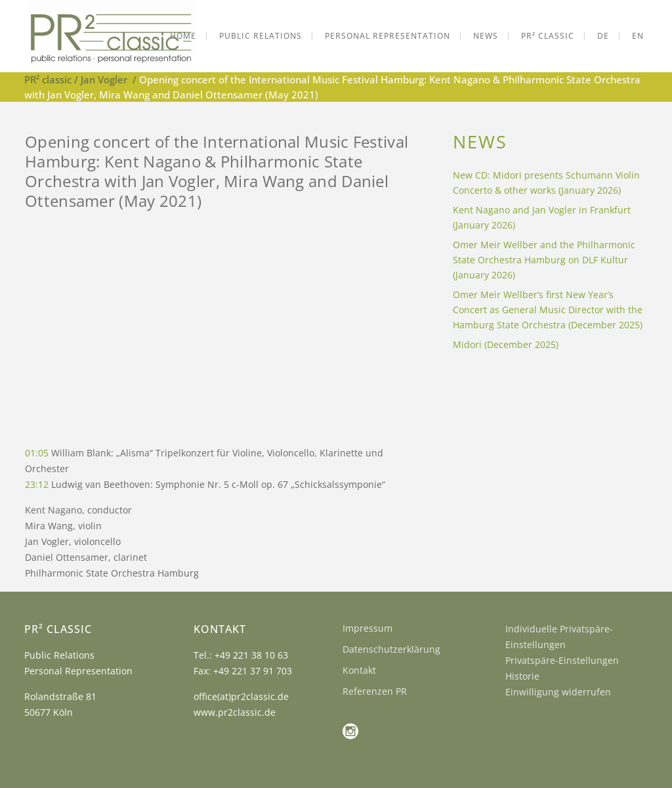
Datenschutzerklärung (391, 649)
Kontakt (359, 670)
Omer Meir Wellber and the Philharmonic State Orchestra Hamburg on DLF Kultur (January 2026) (544, 260)
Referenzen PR (375, 691)
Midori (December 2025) (506, 344)
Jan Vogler (104, 79)
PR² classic (48, 79)
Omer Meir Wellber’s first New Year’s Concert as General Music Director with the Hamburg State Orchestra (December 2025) (548, 310)
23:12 (37, 484)
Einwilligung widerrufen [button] (558, 692)
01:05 (37, 453)
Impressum (367, 628)
